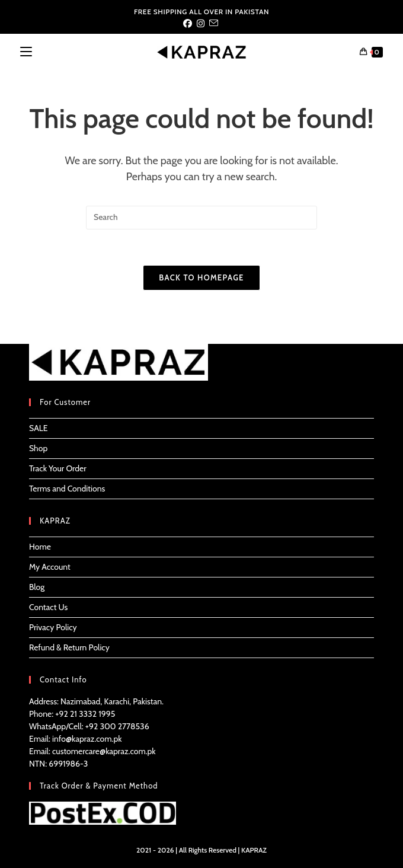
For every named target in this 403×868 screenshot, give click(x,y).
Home (40, 547)
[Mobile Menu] (26, 52)
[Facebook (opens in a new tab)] (189, 24)
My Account (50, 567)
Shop (38, 448)
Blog (37, 587)
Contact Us (48, 607)
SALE (39, 428)
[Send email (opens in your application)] (214, 24)
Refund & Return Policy (69, 647)
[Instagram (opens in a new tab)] (201, 24)
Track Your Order (58, 468)
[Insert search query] (201, 218)
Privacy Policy (53, 627)
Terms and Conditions (67, 489)
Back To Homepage (201, 277)
